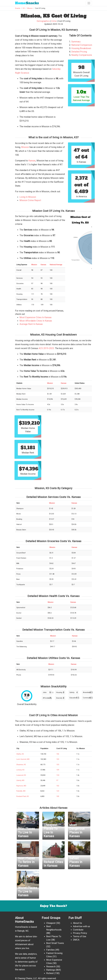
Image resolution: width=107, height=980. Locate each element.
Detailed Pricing (79, 52)
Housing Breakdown (81, 48)
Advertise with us (81, 926)
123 (58, 791)
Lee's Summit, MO (23, 759)
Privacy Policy (80, 933)
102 (58, 786)
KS (24, 8)
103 (58, 759)
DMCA (76, 940)
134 (58, 775)
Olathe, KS (20, 754)
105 (58, 765)
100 (58, 796)
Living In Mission (28, 197)
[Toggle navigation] (89, 3)
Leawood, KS (21, 775)
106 (58, 754)
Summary (76, 42)
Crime (54, 21)
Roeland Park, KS (23, 796)
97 (57, 780)
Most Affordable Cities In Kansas (36, 321)
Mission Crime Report (30, 200)
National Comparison (82, 45)
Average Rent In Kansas (31, 324)
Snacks (27, 3)
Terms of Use (80, 936)
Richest (50, 973)
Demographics (43, 21)
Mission (30, 8)
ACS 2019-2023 (46, 348)
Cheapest (51, 923)
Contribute (78, 930)
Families (50, 950)
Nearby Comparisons (82, 55)
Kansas (32, 161)
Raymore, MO (21, 786)
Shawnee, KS (21, 765)
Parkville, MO (21, 791)
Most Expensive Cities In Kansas (35, 317)
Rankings (51, 970)
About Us (77, 923)
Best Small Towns (55, 943)
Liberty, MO (20, 780)
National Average (56, 265)
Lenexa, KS (20, 770)
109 (58, 770)
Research (51, 967)
